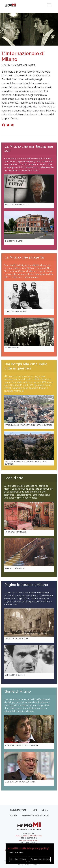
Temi (34, 810)
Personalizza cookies (40, 859)
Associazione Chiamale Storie (29, 836)
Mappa (13, 816)
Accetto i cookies (18, 859)
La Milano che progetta (24, 257)
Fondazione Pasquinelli (29, 841)
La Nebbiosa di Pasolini (15, 675)
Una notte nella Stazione (16, 639)
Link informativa (15, 853)
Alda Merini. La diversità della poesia (21, 745)
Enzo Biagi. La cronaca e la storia (20, 782)
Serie (45, 810)
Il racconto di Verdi (14, 241)
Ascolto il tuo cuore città (17, 205)
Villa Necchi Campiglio (15, 568)
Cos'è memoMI (18, 810)
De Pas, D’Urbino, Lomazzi (16, 311)
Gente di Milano (18, 691)
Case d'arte (14, 478)
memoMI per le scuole (35, 816)
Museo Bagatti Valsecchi (16, 532)
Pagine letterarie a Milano (26, 585)
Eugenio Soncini (12, 348)
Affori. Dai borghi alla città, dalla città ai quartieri (29, 425)
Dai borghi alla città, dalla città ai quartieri (26, 366)
